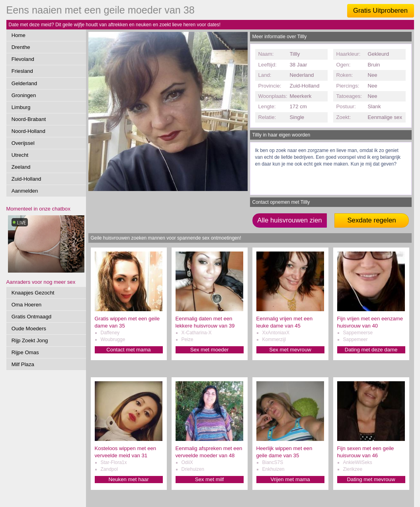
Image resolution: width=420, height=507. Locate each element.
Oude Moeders (29, 329)
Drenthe (21, 47)
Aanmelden (25, 191)
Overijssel (23, 143)
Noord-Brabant (29, 119)
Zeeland (21, 167)
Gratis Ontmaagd (31, 317)
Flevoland (23, 59)
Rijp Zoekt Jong (30, 340)
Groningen (24, 95)
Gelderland (24, 83)
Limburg (21, 107)
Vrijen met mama (290, 479)
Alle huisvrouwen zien (289, 220)
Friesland (22, 71)
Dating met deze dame (371, 350)
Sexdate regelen (371, 220)
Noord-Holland (28, 131)
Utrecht (20, 155)
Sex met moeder (210, 350)
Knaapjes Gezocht (33, 293)
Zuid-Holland (26, 179)
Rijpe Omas (25, 352)
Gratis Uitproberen (380, 11)
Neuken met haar (128, 479)
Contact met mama (128, 350)
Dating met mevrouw (371, 479)
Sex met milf (210, 479)
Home (19, 35)
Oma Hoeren (27, 305)
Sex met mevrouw (290, 350)
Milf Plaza (23, 364)
